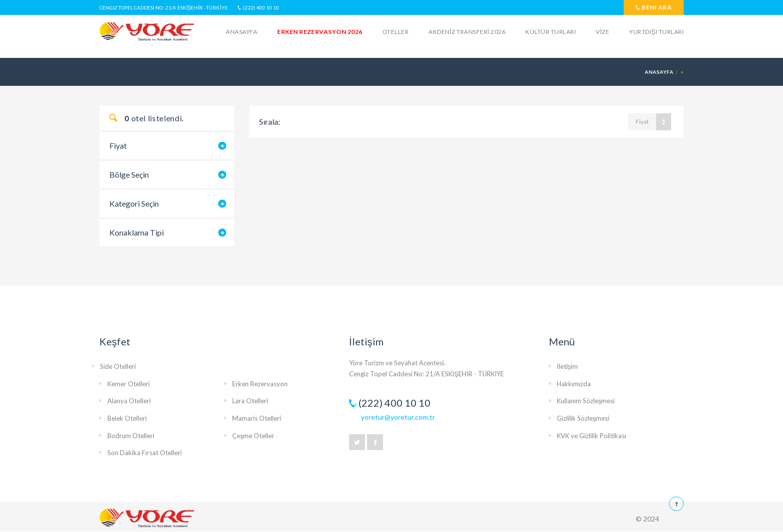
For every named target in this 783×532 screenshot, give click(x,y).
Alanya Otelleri (129, 401)
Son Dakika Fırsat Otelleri (145, 453)
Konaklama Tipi (137, 232)
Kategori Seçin (134, 203)
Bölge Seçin (129, 174)
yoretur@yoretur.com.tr (398, 417)
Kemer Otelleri (129, 384)
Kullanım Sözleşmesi (586, 401)
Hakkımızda (574, 384)
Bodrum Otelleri (131, 436)
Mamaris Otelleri (257, 418)
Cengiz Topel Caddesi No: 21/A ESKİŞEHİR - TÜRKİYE (164, 7)
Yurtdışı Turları (656, 32)
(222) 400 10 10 (258, 7)
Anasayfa (241, 32)
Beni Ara (654, 7)
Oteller (395, 32)
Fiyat (118, 145)
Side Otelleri (118, 366)
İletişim (567, 366)
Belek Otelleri (127, 418)
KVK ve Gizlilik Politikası (591, 436)
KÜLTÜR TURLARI (551, 32)
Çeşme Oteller (253, 436)
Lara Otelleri (250, 401)
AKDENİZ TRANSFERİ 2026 (467, 32)
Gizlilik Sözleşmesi (583, 418)
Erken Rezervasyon (260, 384)
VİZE (602, 32)
